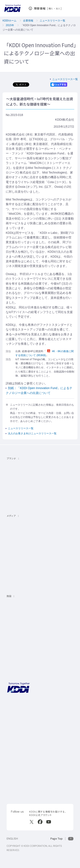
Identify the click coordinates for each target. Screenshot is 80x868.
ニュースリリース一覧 (52, 21)
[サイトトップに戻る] (12, 8)
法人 (58, 8)
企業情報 (28, 21)
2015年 (10, 25)
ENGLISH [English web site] (12, 839)
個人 (51, 8)
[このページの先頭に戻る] (62, 839)
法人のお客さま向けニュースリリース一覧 (32, 433)
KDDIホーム (9, 21)
